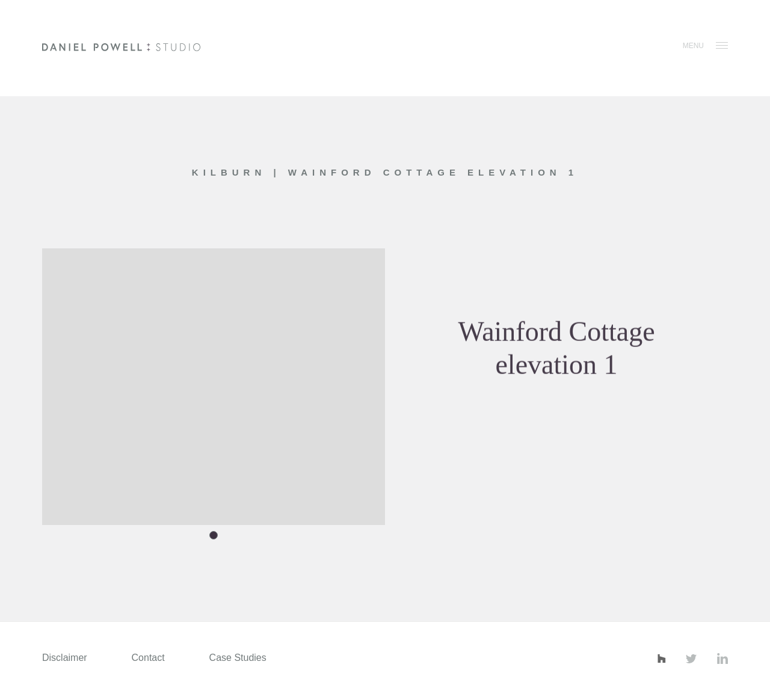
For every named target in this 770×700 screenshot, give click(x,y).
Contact (148, 658)
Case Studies (238, 658)
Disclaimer (65, 658)
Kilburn (233, 172)
